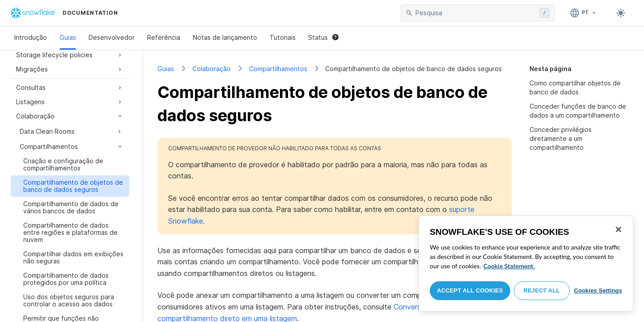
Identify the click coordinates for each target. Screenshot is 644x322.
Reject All (542, 290)
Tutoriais (283, 37)
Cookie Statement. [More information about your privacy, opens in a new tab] (509, 266)
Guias (68, 37)
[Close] (619, 229)
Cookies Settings (598, 290)
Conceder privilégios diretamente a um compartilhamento (561, 138)
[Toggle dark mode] (621, 13)
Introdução (31, 37)
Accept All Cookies (470, 290)
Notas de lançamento (225, 37)
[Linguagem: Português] (583, 13)
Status (323, 37)
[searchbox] (476, 13)
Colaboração (212, 69)
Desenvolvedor (112, 37)
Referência (164, 37)
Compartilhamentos (278, 69)
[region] (526, 263)
